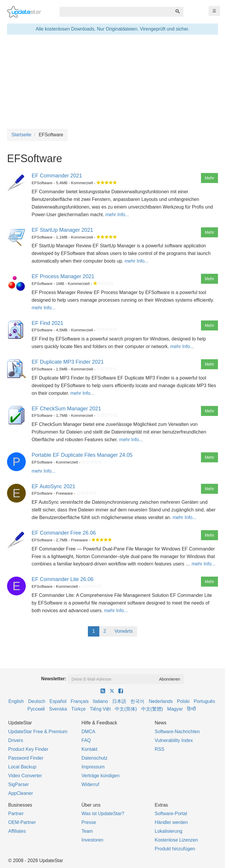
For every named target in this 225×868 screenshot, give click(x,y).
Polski (183, 701)
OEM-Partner (22, 822)
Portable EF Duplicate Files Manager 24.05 (82, 455)
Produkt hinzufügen (175, 849)
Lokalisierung (168, 831)
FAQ (86, 740)
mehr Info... (117, 215)
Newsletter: (54, 679)
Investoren (92, 840)
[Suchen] (178, 12)
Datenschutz (94, 758)
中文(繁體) (152, 709)
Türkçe (78, 709)
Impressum (93, 767)
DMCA (88, 732)
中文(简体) (126, 709)
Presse (89, 822)
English (16, 701)
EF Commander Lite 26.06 (63, 579)
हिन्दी (191, 709)
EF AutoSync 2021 (53, 486)
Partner (16, 814)
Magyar (175, 709)
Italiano (100, 701)
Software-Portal (171, 814)
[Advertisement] (112, 82)
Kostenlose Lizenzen (176, 840)
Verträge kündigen (100, 776)
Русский (36, 709)
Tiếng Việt (100, 709)
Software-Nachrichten (177, 732)
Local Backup (22, 767)
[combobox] (116, 12)
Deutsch (37, 701)
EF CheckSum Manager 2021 (66, 409)
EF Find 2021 (47, 323)
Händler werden (171, 822)
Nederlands (161, 701)
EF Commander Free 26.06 (64, 533)
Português (204, 701)
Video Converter (25, 776)
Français (80, 701)
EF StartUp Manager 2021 (62, 230)
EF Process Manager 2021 (63, 276)
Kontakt (89, 749)
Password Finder (26, 758)
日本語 (119, 701)
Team (87, 831)
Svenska (58, 709)
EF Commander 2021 (57, 176)
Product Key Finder (28, 749)
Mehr (209, 178)
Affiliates (17, 831)
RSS (160, 749)
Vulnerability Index (174, 740)
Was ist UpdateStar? (103, 814)
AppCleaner (21, 793)
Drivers (16, 740)
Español (58, 701)
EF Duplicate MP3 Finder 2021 (68, 362)
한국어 (137, 701)
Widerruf (90, 784)
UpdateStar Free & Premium (38, 732)
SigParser (18, 784)
